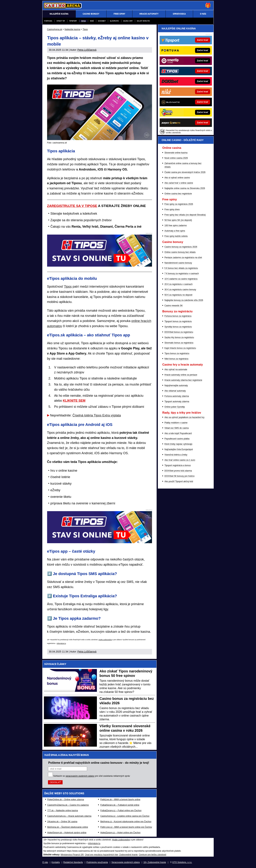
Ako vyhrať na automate (176, 369)
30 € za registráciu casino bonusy (180, 290)
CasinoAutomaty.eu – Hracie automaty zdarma (69, 816)
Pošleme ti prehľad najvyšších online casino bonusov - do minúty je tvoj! (99, 763)
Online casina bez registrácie (178, 194)
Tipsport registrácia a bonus (178, 465)
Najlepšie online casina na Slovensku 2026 (185, 188)
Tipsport (73, 21)
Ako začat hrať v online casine (179, 183)
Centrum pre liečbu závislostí (153, 855)
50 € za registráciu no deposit (178, 295)
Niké (92, 21)
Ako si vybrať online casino (177, 178)
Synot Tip (61, 21)
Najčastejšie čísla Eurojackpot (179, 449)
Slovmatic (114, 21)
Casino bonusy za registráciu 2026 (181, 247)
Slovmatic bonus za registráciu (179, 343)
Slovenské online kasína (176, 153)
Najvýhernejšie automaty (176, 386)
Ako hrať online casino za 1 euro (180, 460)
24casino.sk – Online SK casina (62, 822)
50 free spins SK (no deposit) (178, 220)
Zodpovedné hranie (128, 855)
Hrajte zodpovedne (105, 640)
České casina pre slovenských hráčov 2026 (185, 172)
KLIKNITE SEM (74, 401)
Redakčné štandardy (73, 862)
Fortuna (48, 21)
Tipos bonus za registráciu (177, 353)
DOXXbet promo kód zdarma (178, 471)
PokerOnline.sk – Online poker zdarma (66, 799)
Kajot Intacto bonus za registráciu (180, 348)
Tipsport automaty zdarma (177, 402)
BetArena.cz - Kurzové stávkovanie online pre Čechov (126, 822)
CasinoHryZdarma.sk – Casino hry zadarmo (68, 805)
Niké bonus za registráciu (176, 359)
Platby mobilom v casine (176, 423)
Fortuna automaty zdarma (177, 396)
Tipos (83, 21)
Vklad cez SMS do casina (177, 428)
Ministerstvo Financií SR (72, 855)
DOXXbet (102, 21)
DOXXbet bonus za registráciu (179, 332)
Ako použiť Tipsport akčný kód (179, 481)
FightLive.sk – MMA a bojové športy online (120, 799)
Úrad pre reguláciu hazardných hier (101, 855)
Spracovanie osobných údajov (126, 862)
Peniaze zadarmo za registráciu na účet (183, 258)
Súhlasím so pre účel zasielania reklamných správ (92, 776)
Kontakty (56, 862)
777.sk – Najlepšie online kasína (63, 811)
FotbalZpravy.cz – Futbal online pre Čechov (121, 811)
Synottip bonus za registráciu (178, 327)
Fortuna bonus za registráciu (178, 316)
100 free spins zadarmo (176, 225)
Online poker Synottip (175, 407)
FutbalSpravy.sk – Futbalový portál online (120, 805)
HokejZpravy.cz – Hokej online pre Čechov (120, 833)
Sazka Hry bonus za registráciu (179, 337)
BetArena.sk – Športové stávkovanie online (68, 827)
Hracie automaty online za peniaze (181, 375)
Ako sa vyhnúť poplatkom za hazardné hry (184, 417)
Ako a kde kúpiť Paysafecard (178, 433)
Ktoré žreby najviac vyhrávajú (178, 444)
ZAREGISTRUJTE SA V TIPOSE (72, 206)
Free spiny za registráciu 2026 (179, 204)
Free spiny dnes (172, 209)
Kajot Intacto (143, 21)
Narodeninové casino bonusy (178, 263)
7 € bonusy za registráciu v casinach (182, 274)
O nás (45, 862)
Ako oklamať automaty (175, 391)
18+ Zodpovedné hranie (155, 862)
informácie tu (61, 643)
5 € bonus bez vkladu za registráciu (181, 268)
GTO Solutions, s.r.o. (182, 862)
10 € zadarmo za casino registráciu (181, 279)
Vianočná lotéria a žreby (176, 455)
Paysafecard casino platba (177, 439)
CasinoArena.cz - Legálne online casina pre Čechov (125, 816)
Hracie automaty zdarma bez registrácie (183, 380)
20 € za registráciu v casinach (178, 284)
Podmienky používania (97, 862)
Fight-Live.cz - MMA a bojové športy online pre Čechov (126, 827)
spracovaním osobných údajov (80, 776)
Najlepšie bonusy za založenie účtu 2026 (184, 300)
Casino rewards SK (174, 306)
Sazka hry (128, 21)
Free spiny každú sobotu (176, 236)
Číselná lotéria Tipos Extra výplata (97, 415)
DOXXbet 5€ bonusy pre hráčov (179, 476)
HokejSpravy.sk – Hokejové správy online (67, 833)
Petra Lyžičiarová (87, 50)
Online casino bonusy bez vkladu (180, 252)
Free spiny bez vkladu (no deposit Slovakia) (185, 215)
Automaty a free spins (175, 231)
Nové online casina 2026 (176, 158)
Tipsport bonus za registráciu (178, 321)
